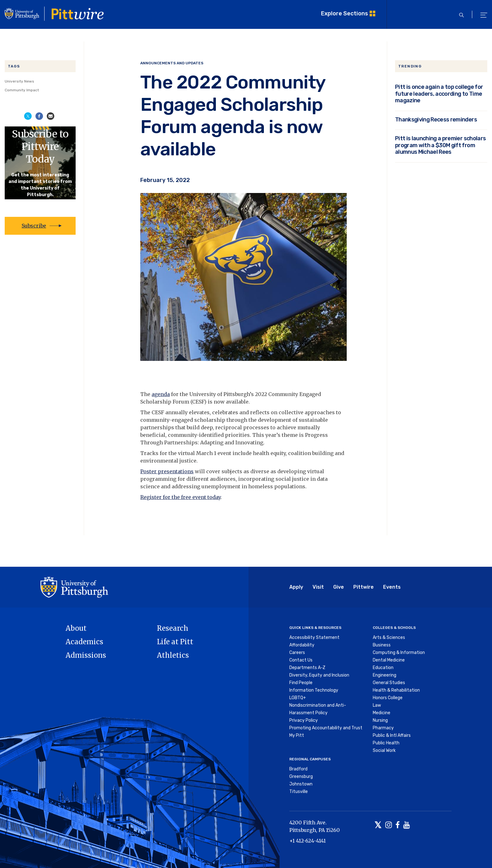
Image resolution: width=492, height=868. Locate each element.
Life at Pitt (175, 642)
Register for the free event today (180, 497)
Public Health (386, 743)
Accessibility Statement (314, 638)
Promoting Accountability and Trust (326, 728)
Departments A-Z (307, 668)
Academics (84, 642)
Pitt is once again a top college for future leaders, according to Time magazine (439, 94)
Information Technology (314, 690)
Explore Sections (345, 13)
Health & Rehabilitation (396, 690)
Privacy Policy (304, 720)
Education (383, 668)
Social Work (384, 750)
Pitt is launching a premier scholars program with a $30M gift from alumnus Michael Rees (440, 145)
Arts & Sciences (389, 638)
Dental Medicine (389, 660)
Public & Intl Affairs (392, 735)
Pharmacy (383, 728)
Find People (301, 683)
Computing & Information (399, 653)
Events (392, 587)
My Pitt (297, 735)
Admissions (86, 655)
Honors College (388, 698)
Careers (297, 653)
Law (377, 705)
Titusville (299, 792)
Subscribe (34, 226)
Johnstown (301, 784)
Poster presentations (167, 471)
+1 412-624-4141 (307, 841)
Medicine (382, 713)
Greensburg (301, 777)
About (76, 628)
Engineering (385, 675)
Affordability (302, 645)
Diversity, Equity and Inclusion (319, 675)
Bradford (298, 769)
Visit (318, 587)
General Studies (389, 683)
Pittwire (364, 587)
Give (339, 587)
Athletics (173, 655)
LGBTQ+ (298, 698)
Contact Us (301, 660)
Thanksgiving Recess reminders (436, 119)
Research (173, 628)
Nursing (380, 720)
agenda (161, 394)
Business (382, 645)
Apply (296, 587)
